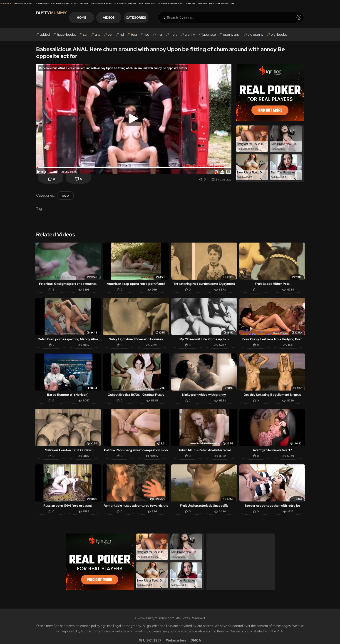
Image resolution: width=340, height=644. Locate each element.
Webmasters (176, 634)
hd (122, 35)
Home (98, 18)
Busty (56, 17)
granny (190, 35)
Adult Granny (80, 4)
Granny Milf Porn (101, 4)
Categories (153, 18)
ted (147, 35)
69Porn (202, 4)
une (98, 35)
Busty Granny (147, 4)
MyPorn (191, 4)
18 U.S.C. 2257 (150, 634)
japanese (209, 35)
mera (174, 35)
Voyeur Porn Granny (171, 4)
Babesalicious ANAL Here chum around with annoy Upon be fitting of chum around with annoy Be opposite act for (160, 53)
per (110, 35)
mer (159, 35)
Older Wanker (60, 4)
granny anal (232, 35)
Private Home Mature (222, 4)
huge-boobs (66, 35)
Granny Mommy (23, 4)
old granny (256, 35)
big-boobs (279, 35)
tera (134, 35)
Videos (126, 18)
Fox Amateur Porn (125, 4)
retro (65, 195)
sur (85, 35)
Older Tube (42, 4)
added (45, 35)
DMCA (196, 634)
